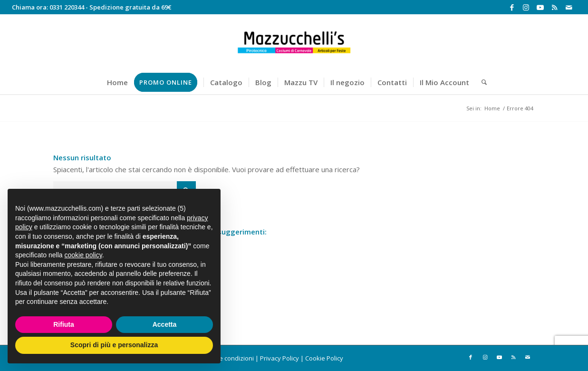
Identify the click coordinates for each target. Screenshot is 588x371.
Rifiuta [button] (64, 324)
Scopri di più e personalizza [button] (114, 345)
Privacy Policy (280, 358)
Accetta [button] (165, 324)
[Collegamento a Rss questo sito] (554, 7)
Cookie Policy (324, 358)
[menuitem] (117, 82)
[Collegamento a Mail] (569, 7)
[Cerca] (481, 82)
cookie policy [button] (83, 255)
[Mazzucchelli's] (294, 42)
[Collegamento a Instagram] (526, 7)
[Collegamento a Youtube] (540, 7)
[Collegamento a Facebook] (512, 7)
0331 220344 (67, 7)
